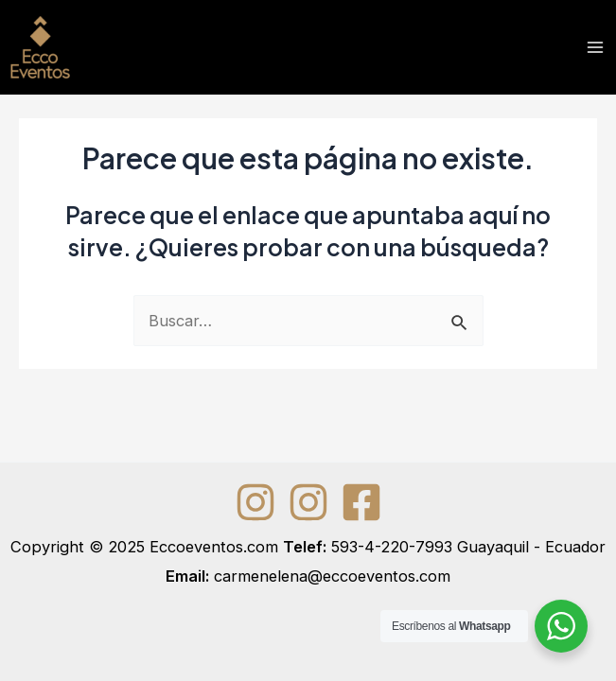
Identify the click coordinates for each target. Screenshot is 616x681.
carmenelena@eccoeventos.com (332, 576)
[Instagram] (255, 502)
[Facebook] (361, 502)
